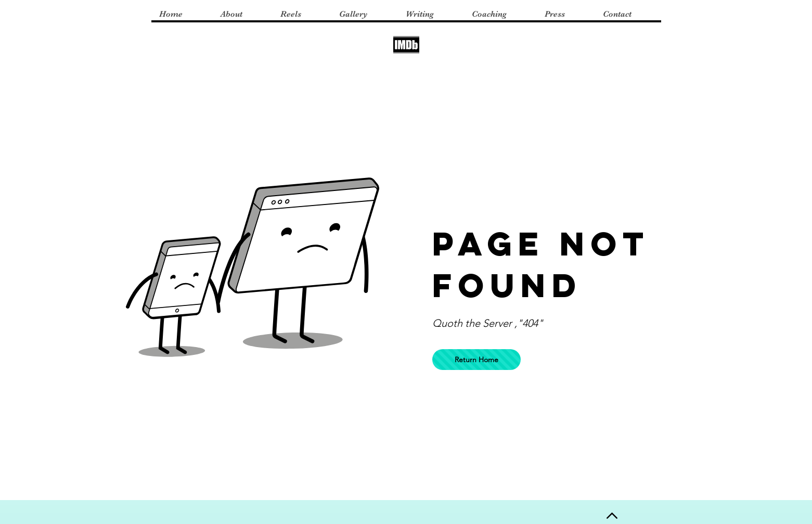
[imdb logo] (406, 45)
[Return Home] (476, 360)
